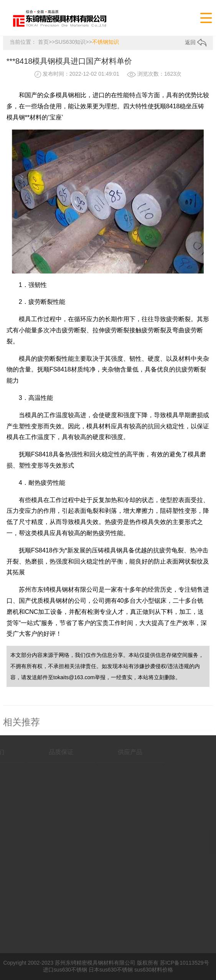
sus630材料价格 (154, 970)
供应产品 (114, 752)
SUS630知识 (70, 42)
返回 (196, 42)
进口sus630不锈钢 (65, 970)
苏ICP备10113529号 (185, 963)
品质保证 (45, 752)
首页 (43, 42)
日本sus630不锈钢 (111, 970)
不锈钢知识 (106, 42)
